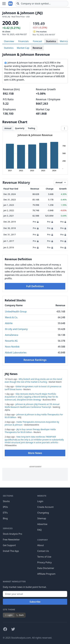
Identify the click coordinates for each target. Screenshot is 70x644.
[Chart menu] (64, 128)
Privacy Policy (45, 562)
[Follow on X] (13, 629)
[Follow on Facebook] (5, 629)
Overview (9, 41)
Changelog (43, 513)
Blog (5, 518)
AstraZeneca (12, 335)
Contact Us (43, 551)
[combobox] (42, 4)
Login (40, 501)
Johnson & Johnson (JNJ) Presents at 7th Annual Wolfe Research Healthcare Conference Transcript (32, 406)
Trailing (31, 128)
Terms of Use (44, 557)
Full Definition (35, 286)
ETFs (5, 513)
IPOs (5, 507)
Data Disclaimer (46, 568)
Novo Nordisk (12, 347)
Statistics (51, 41)
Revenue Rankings (35, 360)
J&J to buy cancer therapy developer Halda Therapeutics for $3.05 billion (30, 431)
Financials (23, 41)
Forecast (37, 41)
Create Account (45, 507)
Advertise (42, 524)
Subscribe (35, 602)
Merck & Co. (11, 317)
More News (35, 453)
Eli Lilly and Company (16, 329)
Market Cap (23, 48)
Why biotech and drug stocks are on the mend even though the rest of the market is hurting (33, 380)
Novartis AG (11, 341)
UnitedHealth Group (16, 311)
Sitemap (42, 518)
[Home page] (11, 4)
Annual (8, 128)
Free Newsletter (11, 540)
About (41, 545)
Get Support (9, 545)
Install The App (11, 551)
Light (9, 615)
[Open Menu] (4, 4)
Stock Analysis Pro (12, 534)
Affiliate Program (46, 574)
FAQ (39, 530)
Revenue (37, 48)
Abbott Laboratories (16, 353)
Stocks (6, 501)
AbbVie (9, 323)
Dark (20, 615)
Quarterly (20, 128)
